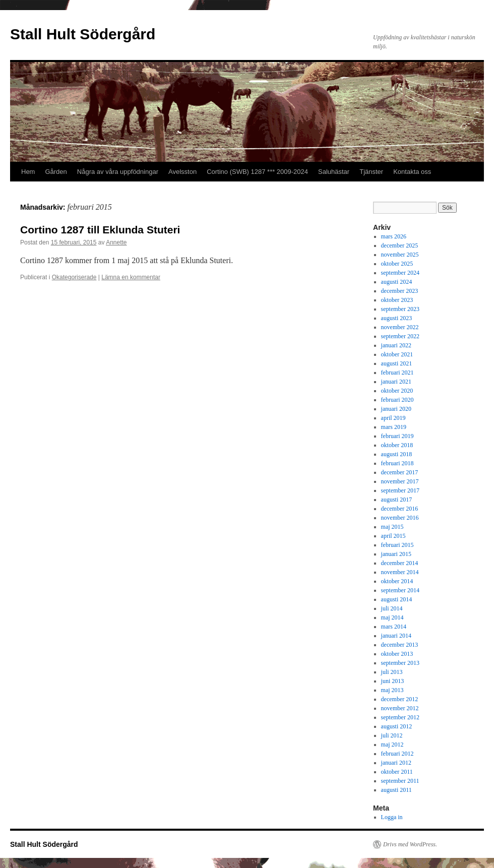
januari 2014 (396, 636)
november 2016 (400, 518)
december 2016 (400, 509)
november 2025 (400, 255)
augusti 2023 (397, 318)
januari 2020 (396, 409)
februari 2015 (397, 545)
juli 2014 (392, 608)
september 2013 (400, 663)
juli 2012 (392, 735)
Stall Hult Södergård (83, 34)
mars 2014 (394, 627)
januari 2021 (396, 382)
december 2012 (400, 699)
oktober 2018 (397, 445)
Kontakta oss (412, 172)
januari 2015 (396, 554)
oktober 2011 (397, 772)
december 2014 (400, 563)
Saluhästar (334, 172)
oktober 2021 (397, 354)
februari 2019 (397, 436)
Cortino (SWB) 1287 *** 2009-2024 (257, 172)
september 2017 (400, 490)
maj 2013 (392, 690)
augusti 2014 (397, 599)
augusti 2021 (397, 363)
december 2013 (400, 645)
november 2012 (400, 708)
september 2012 (400, 717)
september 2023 (400, 309)
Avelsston (182, 172)
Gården (56, 172)
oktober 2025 (397, 264)
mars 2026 (394, 236)
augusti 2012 (397, 726)
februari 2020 (397, 400)
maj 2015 (392, 527)
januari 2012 (396, 763)
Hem (28, 172)
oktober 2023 (397, 300)
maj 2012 (392, 745)
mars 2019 (394, 427)
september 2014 (400, 590)
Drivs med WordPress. (410, 844)
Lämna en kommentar (131, 277)
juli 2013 (392, 672)
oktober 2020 (397, 391)
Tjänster (371, 172)
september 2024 (400, 273)
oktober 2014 (397, 581)
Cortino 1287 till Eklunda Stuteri (100, 230)
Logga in (392, 817)
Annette (116, 242)
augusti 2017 (397, 500)
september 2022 (400, 336)
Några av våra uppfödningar (118, 172)
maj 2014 (392, 617)
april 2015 (393, 536)
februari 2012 (397, 754)
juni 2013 (393, 681)
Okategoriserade (74, 277)
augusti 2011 (396, 790)
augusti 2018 (397, 454)
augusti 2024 (397, 282)
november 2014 (400, 572)
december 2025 (400, 245)
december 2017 (400, 472)
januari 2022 (396, 345)
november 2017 (400, 481)
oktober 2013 (397, 654)
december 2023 (400, 291)
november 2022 (400, 327)
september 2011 (400, 781)
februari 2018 (397, 463)
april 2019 (393, 418)
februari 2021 (397, 373)
